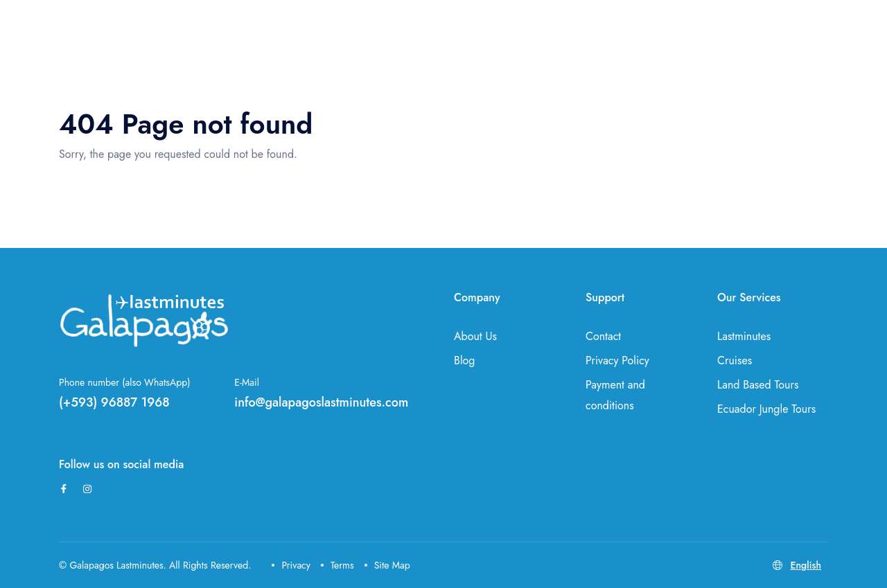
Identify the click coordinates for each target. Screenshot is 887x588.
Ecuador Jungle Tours (766, 409)
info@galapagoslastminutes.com (321, 402)
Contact (603, 336)
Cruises (735, 360)
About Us (475, 336)
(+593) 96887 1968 (114, 402)
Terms (337, 565)
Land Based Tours (758, 385)
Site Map (387, 565)
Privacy (291, 565)
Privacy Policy (617, 360)
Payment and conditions (615, 395)
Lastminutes (744, 336)
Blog (464, 360)
